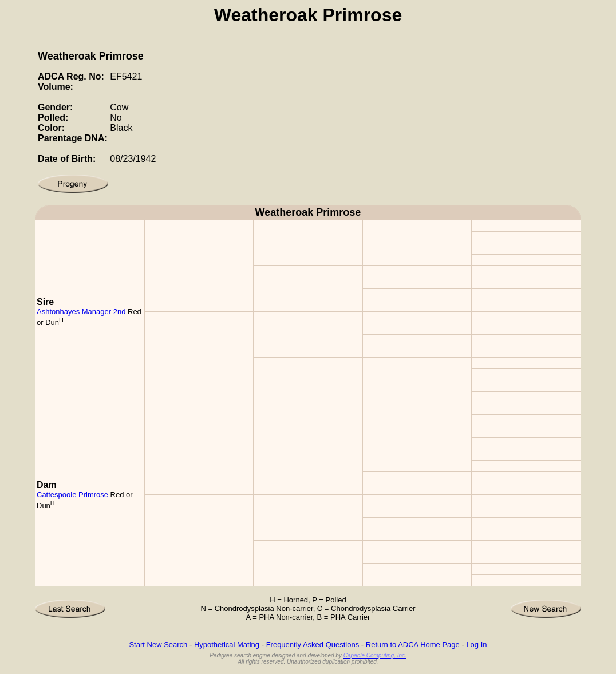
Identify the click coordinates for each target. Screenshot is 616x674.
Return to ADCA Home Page (413, 645)
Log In (476, 645)
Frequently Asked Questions (313, 645)
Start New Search (158, 645)
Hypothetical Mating (227, 645)
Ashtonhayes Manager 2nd (81, 312)
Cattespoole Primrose (72, 495)
